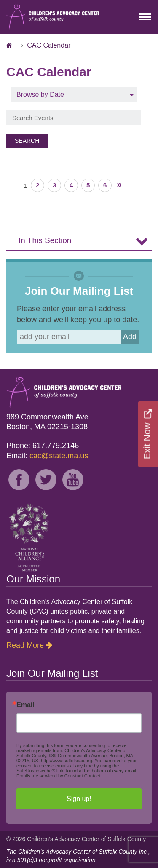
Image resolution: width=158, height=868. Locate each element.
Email (25, 705)
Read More (25, 645)
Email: (47, 456)
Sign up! (79, 799)
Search (27, 141)
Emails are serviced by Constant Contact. (59, 776)
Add (130, 337)
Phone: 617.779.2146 (43, 446)
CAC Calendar (49, 45)
